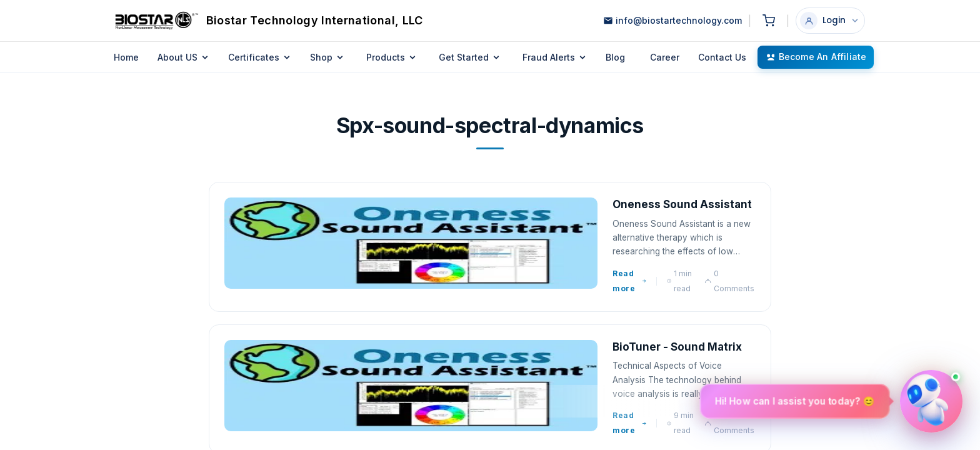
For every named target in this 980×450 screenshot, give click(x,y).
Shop (327, 57)
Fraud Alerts (555, 57)
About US (183, 57)
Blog (615, 57)
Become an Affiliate (816, 57)
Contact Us (722, 57)
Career (665, 57)
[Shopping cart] (769, 21)
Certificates (260, 57)
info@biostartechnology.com (679, 20)
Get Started (470, 57)
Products (392, 57)
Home (126, 57)
